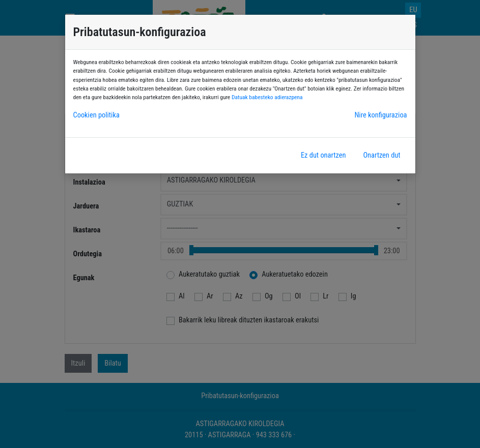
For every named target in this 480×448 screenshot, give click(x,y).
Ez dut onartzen (323, 155)
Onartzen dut (382, 155)
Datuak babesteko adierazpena (267, 97)
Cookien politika (96, 115)
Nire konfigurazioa (380, 115)
